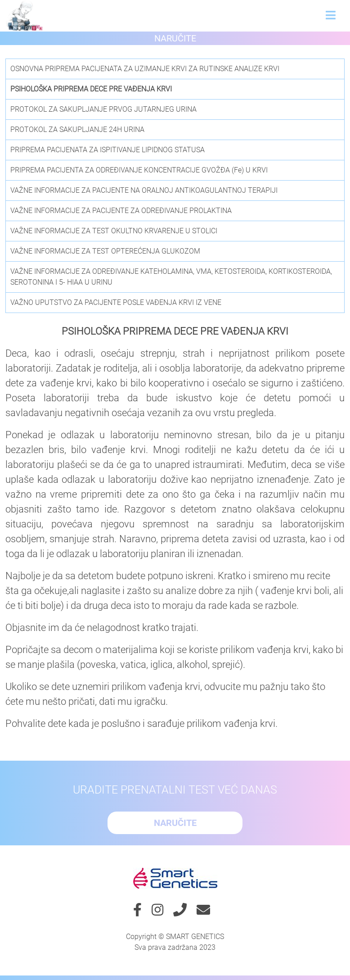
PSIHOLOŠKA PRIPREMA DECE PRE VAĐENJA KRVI (91, 89)
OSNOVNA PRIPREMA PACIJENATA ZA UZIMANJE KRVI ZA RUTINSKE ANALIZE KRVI (145, 69)
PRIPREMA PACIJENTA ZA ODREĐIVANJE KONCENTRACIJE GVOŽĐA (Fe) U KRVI (139, 170)
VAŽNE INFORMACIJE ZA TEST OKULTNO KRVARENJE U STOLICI (114, 231)
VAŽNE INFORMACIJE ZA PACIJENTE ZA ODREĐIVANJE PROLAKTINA (121, 211)
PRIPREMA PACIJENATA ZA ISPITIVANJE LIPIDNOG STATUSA (108, 150)
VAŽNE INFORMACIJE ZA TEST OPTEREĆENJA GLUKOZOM (105, 251)
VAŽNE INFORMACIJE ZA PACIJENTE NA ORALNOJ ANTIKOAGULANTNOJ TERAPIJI (144, 190)
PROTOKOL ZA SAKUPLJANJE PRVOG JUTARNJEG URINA (103, 109)
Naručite (175, 38)
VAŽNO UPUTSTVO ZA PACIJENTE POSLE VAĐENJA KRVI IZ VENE (116, 302)
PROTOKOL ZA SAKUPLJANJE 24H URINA (77, 129)
